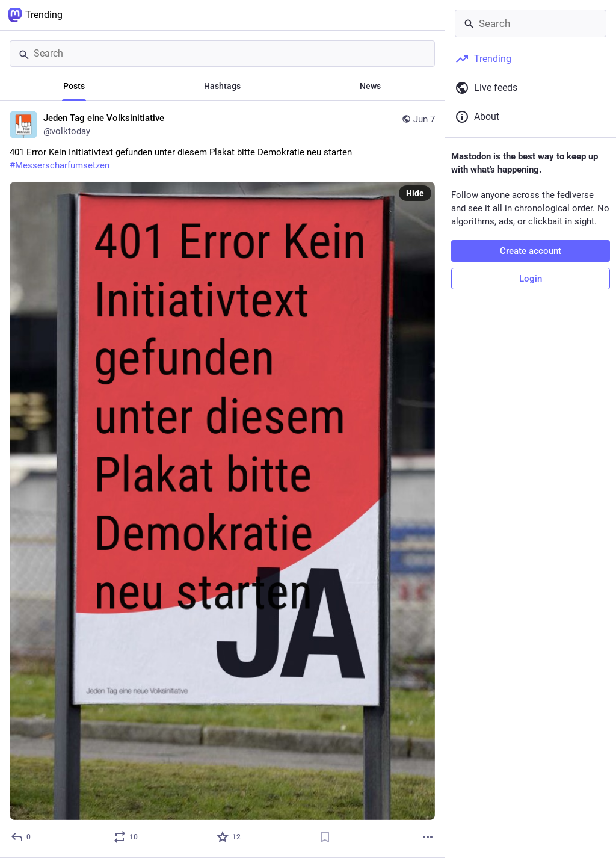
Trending (35, 15)
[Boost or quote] (126, 837)
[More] (428, 837)
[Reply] (21, 837)
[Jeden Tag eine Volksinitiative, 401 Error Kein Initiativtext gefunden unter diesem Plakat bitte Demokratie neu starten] (222, 479)
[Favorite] (229, 837)
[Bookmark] (325, 837)
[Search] (222, 54)
